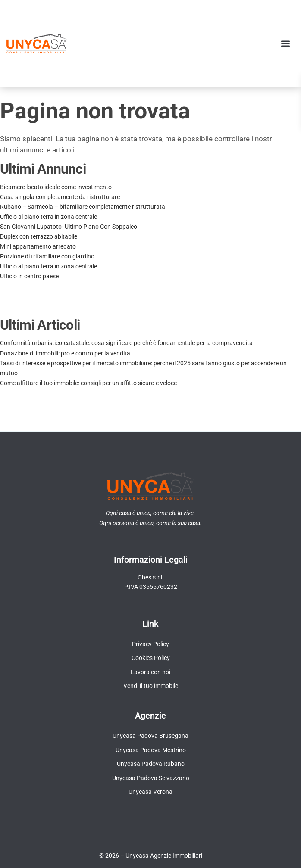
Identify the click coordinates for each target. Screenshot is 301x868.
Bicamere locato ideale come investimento (56, 187)
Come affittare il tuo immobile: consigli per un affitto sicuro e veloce (88, 383)
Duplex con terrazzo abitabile (39, 236)
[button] (285, 43)
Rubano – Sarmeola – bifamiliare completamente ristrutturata (83, 207)
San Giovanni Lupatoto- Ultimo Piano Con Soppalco (69, 227)
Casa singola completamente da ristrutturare (60, 197)
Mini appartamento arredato (38, 246)
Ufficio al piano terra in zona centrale (49, 217)
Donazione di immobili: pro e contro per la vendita (65, 353)
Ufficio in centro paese (29, 276)
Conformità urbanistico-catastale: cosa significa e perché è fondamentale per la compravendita (126, 343)
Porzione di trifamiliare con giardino (47, 256)
